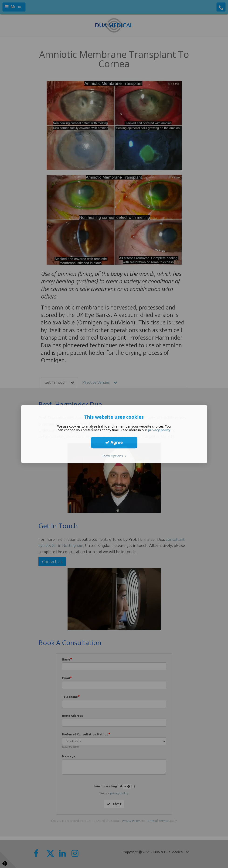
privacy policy (159, 430)
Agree (114, 442)
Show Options (114, 456)
